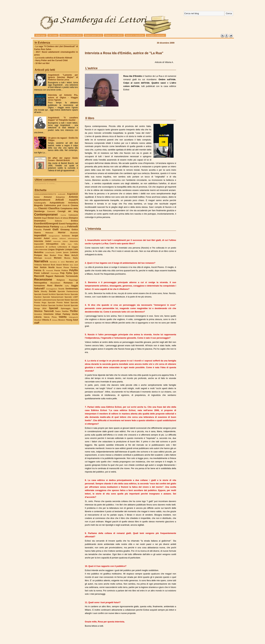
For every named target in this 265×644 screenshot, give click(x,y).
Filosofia (38, 230)
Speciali (54, 308)
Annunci (48, 197)
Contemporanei (46, 214)
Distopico (73, 218)
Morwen (58, 258)
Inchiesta (66, 236)
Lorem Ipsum (62, 252)
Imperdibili (40, 235)
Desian (51, 218)
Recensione (43, 279)
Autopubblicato (57, 203)
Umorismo (49, 314)
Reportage (73, 280)
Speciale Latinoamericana (45, 300)
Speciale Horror (63, 294)
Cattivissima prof (53, 205)
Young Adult (72, 320)
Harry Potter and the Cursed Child (51, 60)
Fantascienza (42, 227)
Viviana (55, 320)
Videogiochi (74, 317)
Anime (37, 197)
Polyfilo (74, 270)
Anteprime (60, 197)
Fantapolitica (72, 224)
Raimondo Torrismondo (66, 276)
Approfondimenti (42, 200)
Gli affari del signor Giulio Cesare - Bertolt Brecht (63, 159)
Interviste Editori (61, 241)
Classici (43, 208)
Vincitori (38, 320)
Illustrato (74, 233)
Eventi (62, 224)
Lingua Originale (56, 249)
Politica (65, 270)
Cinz (36, 209)
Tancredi (49, 311)
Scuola (61, 289)
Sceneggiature (52, 289)
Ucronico (38, 314)
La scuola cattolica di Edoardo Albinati (54, 58)
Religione (61, 280)
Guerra (37, 233)
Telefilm (65, 311)
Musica (67, 258)
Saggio (75, 286)
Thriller (74, 311)
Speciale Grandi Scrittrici (45, 294)
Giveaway (65, 230)
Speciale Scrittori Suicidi (59, 305)
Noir (36, 267)
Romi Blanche (55, 286)
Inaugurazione (54, 236)
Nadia (75, 258)
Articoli (60, 200)
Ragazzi (50, 276)
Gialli (56, 229)
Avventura (73, 203)
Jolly (63, 244)
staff (37, 323)
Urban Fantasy (63, 314)
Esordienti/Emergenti (46, 224)
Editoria (58, 221)
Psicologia (55, 273)
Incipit (75, 236)
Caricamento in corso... (45, 183)
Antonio (73, 197)
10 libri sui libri (42, 63)
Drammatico (40, 221)
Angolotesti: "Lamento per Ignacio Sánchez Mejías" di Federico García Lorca (63, 77)
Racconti (39, 276)
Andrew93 (62, 194)
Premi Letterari (42, 273)
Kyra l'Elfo (73, 244)
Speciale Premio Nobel (58, 303)
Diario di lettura (61, 218)
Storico (38, 311)
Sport (76, 308)
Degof (44, 218)
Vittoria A (47, 320)
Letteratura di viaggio (68, 247)
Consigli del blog (68, 211)
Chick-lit (66, 205)
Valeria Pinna (50, 317)
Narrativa (41, 261)
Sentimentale (72, 289)
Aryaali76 (73, 200)
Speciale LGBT (71, 297)
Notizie (43, 267)
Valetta (63, 317)
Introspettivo (52, 244)
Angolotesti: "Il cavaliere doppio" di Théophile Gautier (63, 119)
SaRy (67, 286)
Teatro (58, 311)
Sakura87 (39, 288)
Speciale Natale (63, 300)
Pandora (74, 267)
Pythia (69, 273)
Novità (51, 267)
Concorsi (51, 211)
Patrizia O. (39, 270)
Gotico (75, 230)
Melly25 (75, 255)
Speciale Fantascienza (68, 291)
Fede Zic (63, 227)
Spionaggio (66, 308)
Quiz (76, 273)
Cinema (74, 205)
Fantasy (55, 227)
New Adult (74, 265)
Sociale (52, 291)
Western (62, 320)
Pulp (62, 273)
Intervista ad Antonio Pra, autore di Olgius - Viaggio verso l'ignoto (63, 97)
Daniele (38, 218)
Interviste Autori (43, 241)
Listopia (69, 249)
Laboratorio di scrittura (45, 247)
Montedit (48, 258)
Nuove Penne (63, 267)
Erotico (74, 221)
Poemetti (50, 271)
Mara (67, 255)
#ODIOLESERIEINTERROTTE (45, 194)
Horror (62, 232)
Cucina (63, 215)
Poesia (57, 270)
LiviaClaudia (50, 252)
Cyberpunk (73, 215)
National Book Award (52, 265)
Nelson (66, 265)
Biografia (38, 205)
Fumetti (47, 230)
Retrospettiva (41, 283)
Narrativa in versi (57, 262)
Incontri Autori (42, 238)
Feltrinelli (73, 227)
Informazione (73, 238)
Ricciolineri (55, 283)
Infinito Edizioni (59, 238)
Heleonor (49, 233)
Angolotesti (72, 194)
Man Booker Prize (53, 255)
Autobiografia (40, 203)
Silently (44, 291)
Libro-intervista (41, 249)
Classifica (54, 208)
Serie (37, 291)
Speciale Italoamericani (53, 297)
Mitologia (38, 258)
